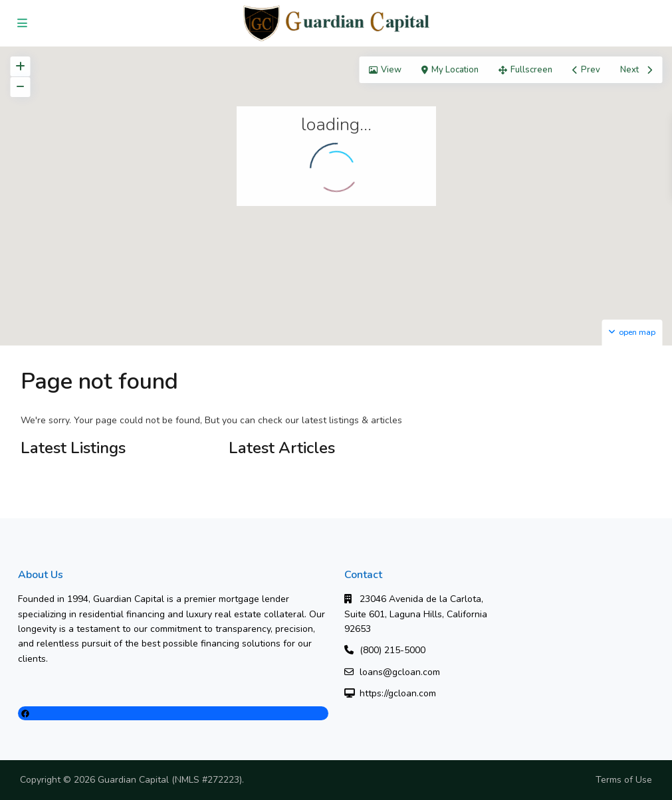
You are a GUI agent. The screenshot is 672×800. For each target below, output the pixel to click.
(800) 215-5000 (392, 650)
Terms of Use (624, 780)
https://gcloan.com (398, 693)
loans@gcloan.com (400, 672)
